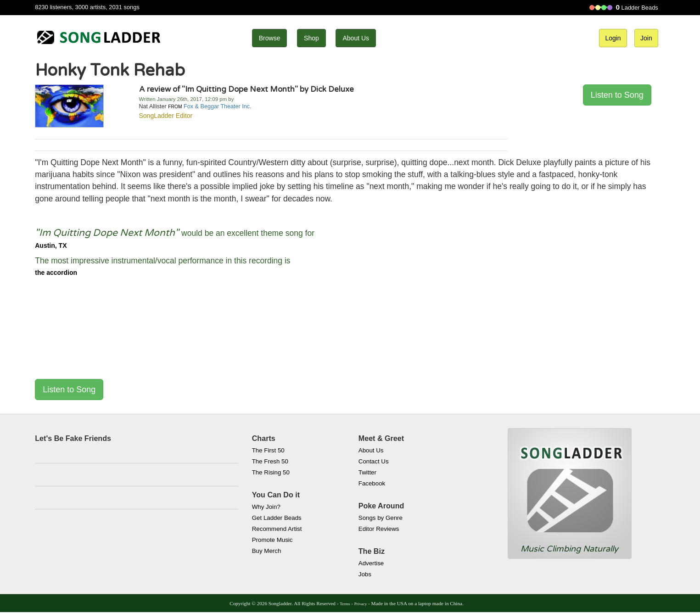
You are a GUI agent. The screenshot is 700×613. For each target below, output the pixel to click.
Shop (311, 38)
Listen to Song (617, 95)
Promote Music (272, 540)
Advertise (371, 563)
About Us (356, 38)
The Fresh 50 (270, 461)
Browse (270, 38)
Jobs (365, 574)
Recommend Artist (277, 529)
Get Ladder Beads (277, 518)
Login (613, 38)
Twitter (367, 472)
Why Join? (266, 507)
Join (646, 38)
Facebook (372, 483)
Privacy (361, 604)
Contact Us (374, 461)
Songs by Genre (381, 518)
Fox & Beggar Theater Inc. (217, 106)
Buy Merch (267, 551)
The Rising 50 (271, 472)
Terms (345, 604)
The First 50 (268, 450)
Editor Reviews (379, 529)
